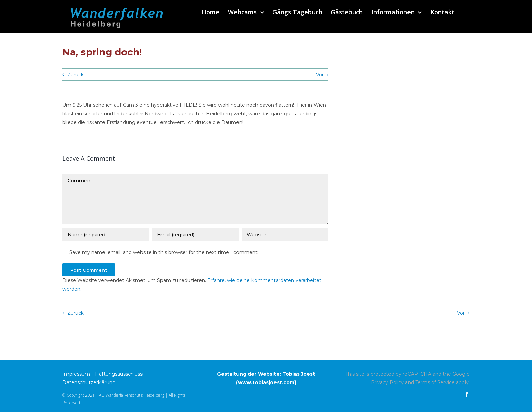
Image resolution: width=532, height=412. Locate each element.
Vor (320, 75)
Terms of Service (435, 382)
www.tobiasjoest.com (266, 382)
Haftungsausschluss (119, 374)
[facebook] (467, 394)
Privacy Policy (387, 382)
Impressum (76, 374)
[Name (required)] (106, 235)
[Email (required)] (195, 235)
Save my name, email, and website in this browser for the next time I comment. (164, 253)
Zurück (75, 75)
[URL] (285, 235)
